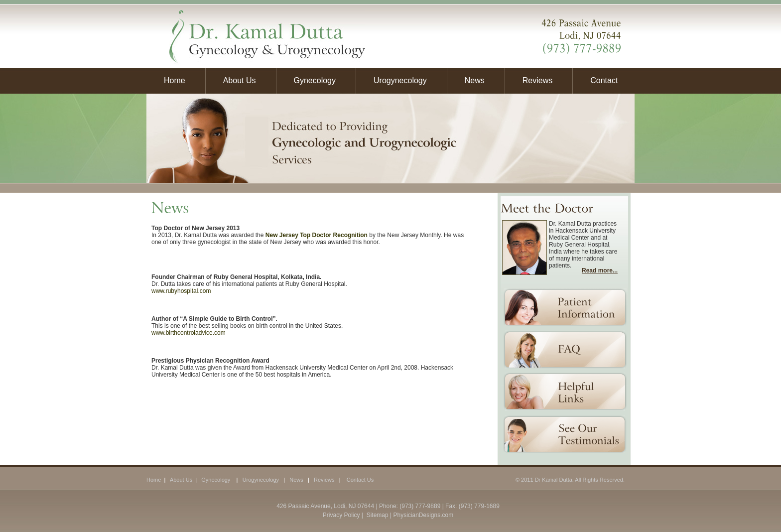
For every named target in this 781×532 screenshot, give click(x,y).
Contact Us (360, 480)
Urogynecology (400, 80)
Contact (602, 80)
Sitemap (376, 515)
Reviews (537, 80)
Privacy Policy (341, 515)
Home (175, 80)
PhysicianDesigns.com (423, 515)
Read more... (600, 270)
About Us (240, 80)
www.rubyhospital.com (181, 291)
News (475, 80)
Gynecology (315, 80)
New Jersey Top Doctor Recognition (317, 235)
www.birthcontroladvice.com (189, 333)
